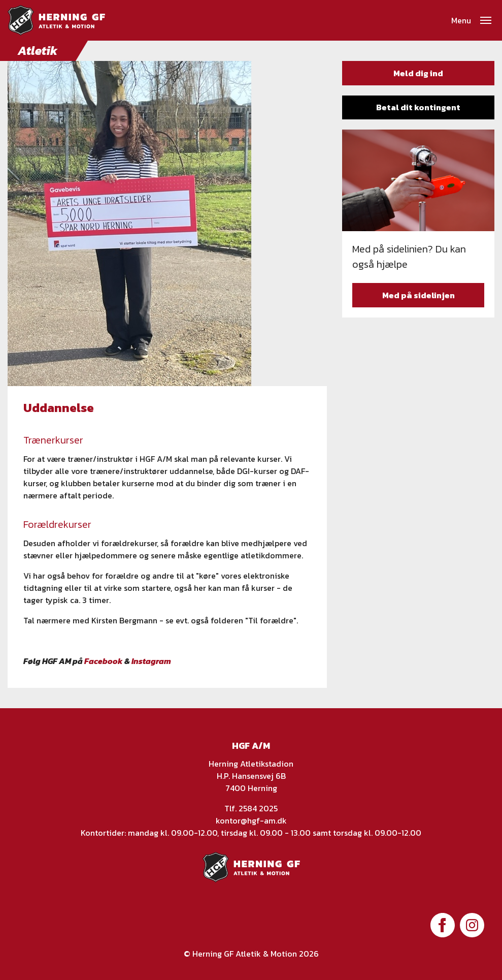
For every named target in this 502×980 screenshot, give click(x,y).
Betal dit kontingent (418, 107)
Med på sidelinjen (419, 295)
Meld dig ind (418, 73)
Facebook (104, 661)
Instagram (151, 661)
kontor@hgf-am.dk (251, 820)
